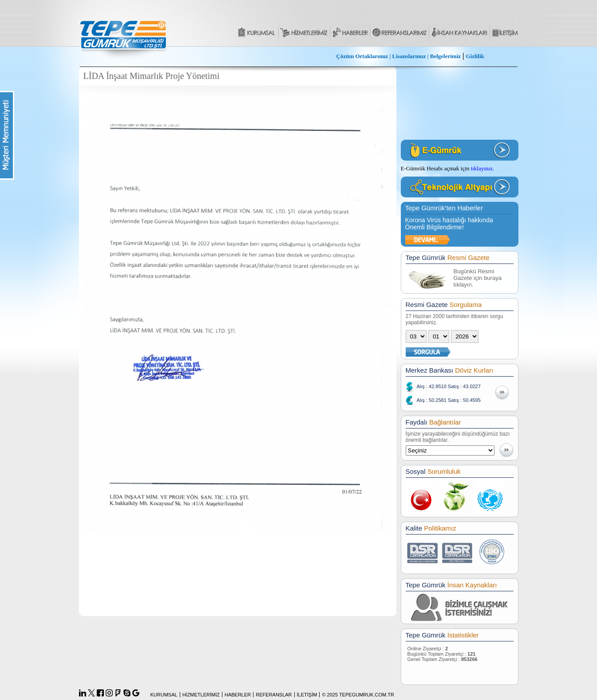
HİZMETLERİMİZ (201, 695)
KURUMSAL (164, 695)
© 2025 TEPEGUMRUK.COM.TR (358, 695)
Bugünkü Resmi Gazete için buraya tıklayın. (478, 278)
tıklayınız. (482, 168)
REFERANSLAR (274, 695)
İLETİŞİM (307, 695)
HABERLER (238, 695)
